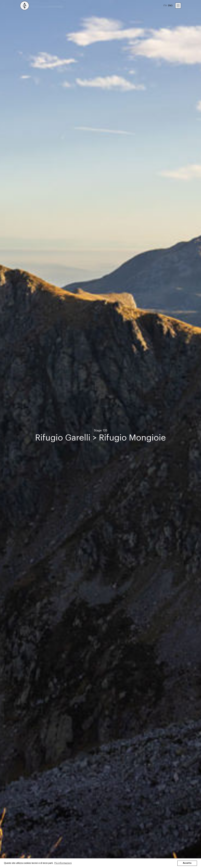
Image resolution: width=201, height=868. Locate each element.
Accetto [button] (187, 863)
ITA (165, 6)
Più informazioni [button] (63, 863)
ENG (170, 6)
